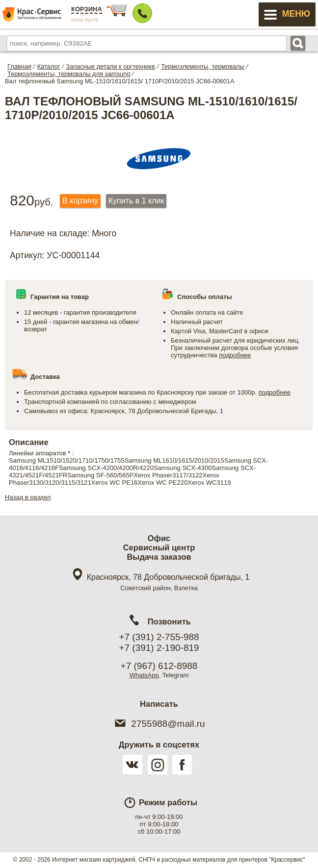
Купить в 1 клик (136, 201)
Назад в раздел (28, 497)
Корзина (87, 9)
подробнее (235, 355)
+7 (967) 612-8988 (159, 666)
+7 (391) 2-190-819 (159, 648)
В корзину (80, 201)
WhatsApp (144, 675)
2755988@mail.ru (159, 724)
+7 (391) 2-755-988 (159, 637)
